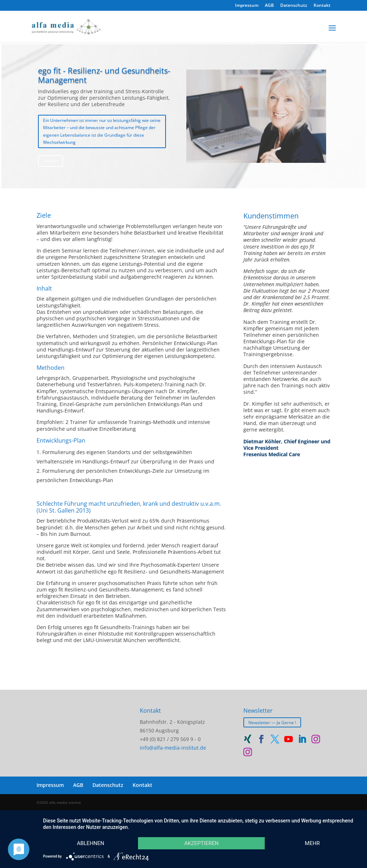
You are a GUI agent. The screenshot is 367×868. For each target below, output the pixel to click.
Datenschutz (294, 6)
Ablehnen (90, 843)
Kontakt (322, 6)
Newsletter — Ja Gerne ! (272, 722)
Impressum (247, 6)
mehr (313, 843)
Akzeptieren (201, 843)
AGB (269, 6)
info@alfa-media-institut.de (173, 748)
